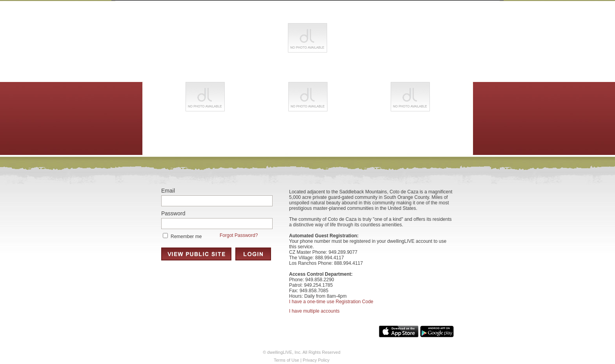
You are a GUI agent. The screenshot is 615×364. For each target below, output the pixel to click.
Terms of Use (287, 360)
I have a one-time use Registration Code (331, 302)
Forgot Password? (239, 235)
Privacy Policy (316, 360)
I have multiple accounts (314, 311)
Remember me (186, 237)
